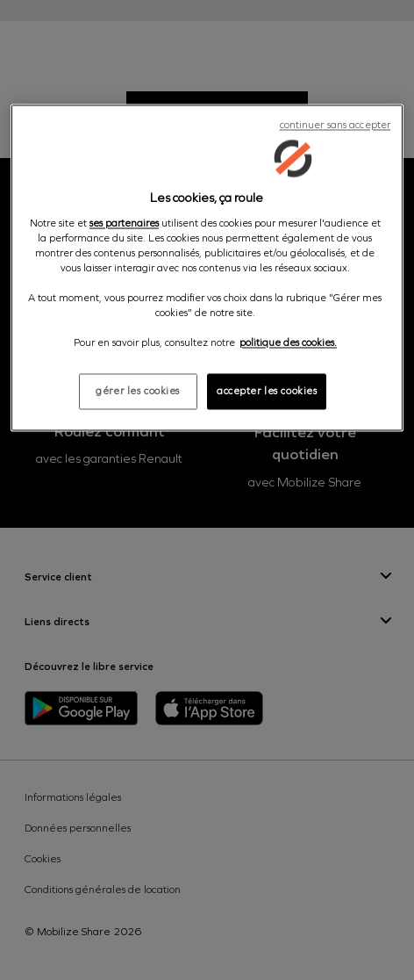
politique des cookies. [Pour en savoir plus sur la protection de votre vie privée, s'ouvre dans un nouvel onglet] (288, 343)
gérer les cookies (138, 391)
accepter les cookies (267, 391)
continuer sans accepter (335, 126)
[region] (207, 268)
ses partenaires (124, 223)
